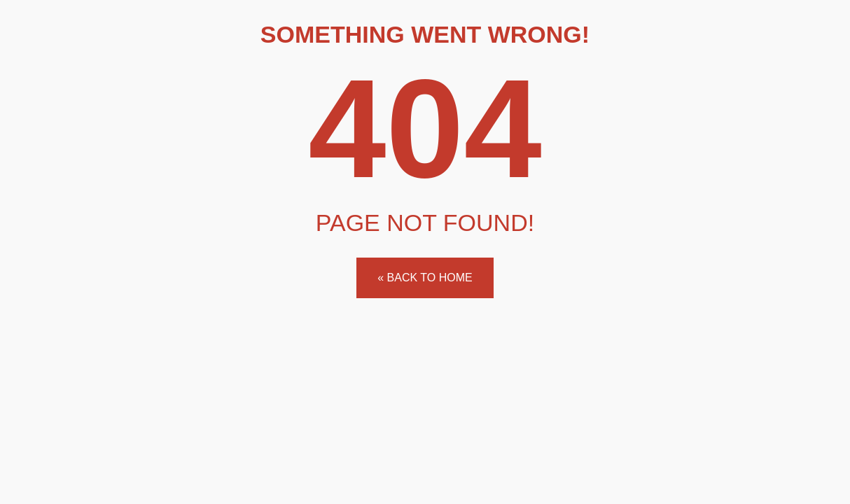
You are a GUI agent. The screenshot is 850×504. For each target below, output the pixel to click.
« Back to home (425, 278)
